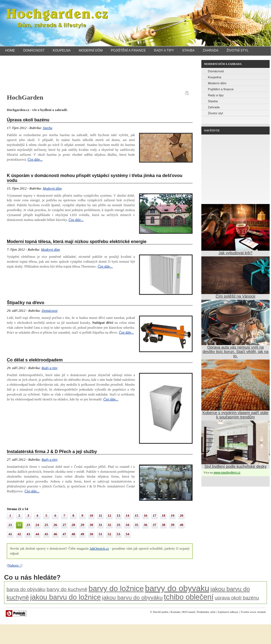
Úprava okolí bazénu (28, 120)
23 (28, 525)
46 (55, 534)
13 (118, 516)
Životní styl (238, 50)
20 (182, 516)
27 (64, 525)
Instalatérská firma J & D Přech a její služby (52, 452)
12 (109, 516)
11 (100, 516)
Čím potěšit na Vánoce (235, 296)
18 (164, 516)
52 (109, 534)
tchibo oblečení (189, 597)
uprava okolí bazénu (237, 598)
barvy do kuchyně (67, 589)
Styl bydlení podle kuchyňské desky (235, 466)
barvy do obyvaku (177, 588)
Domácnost (34, 50)
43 (28, 534)
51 (100, 534)
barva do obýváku (26, 589)
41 (10, 534)
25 (46, 525)
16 (145, 516)
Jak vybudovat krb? (235, 253)
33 (118, 525)
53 (118, 534)
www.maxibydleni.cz (227, 472)
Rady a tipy (164, 50)
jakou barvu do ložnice (65, 597)
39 (173, 525)
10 (91, 516)
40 (182, 525)
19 (173, 516)
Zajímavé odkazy (228, 612)
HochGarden (161, 612)
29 (82, 525)
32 (109, 525)
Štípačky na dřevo (26, 303)
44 (37, 534)
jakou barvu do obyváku (132, 597)
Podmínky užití (206, 612)
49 (82, 534)
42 (19, 534)
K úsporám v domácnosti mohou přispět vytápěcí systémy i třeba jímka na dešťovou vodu (95, 178)
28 (73, 525)
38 (164, 525)
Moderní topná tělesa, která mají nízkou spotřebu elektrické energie (77, 242)
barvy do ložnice (116, 588)
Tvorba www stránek (253, 612)
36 (145, 525)
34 (127, 525)
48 (73, 534)
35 (136, 525)
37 (154, 525)
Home (10, 50)
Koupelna (62, 50)
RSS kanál (188, 612)
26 (55, 525)
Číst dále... (35, 160)
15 (136, 516)
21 (10, 525)
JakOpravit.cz (99, 549)
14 (127, 516)
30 (91, 525)
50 (91, 534)
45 (46, 534)
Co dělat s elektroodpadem (35, 360)
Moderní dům (91, 50)
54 (127, 534)
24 (37, 525)
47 (64, 534)
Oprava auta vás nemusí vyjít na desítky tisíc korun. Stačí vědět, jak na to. (235, 352)
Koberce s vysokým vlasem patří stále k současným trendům (235, 415)
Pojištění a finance (128, 50)
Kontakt (175, 612)
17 (154, 516)
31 (100, 525)
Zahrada (210, 50)
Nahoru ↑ (14, 565)
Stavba (188, 50)
